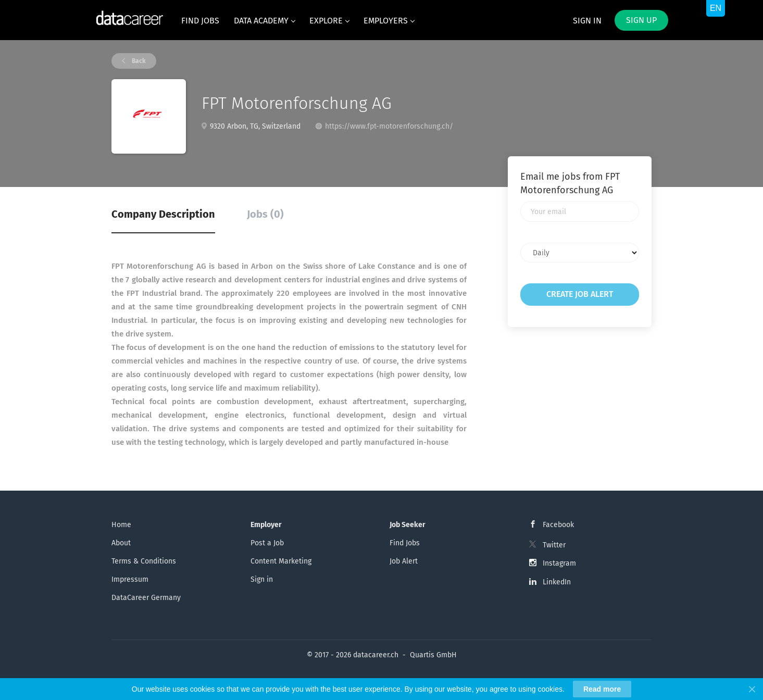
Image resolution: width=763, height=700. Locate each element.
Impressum (130, 579)
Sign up (641, 20)
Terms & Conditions (144, 561)
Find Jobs (405, 543)
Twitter (554, 545)
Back (138, 61)
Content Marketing (281, 561)
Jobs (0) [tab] (265, 214)
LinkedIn (557, 582)
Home (121, 525)
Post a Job (267, 543)
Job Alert (404, 561)
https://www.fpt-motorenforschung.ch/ (389, 126)
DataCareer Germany (146, 598)
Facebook (558, 525)
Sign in (587, 21)
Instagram (559, 563)
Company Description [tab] (163, 214)
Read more (602, 689)
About (121, 543)
